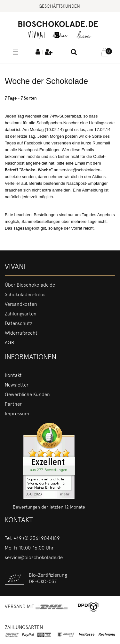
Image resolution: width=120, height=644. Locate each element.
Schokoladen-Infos (25, 295)
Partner (13, 404)
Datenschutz (19, 323)
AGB (9, 343)
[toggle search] (74, 53)
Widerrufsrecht (21, 333)
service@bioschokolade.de (34, 558)
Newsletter (17, 385)
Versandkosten (21, 304)
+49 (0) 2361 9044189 (37, 538)
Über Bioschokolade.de (30, 285)
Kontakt (13, 375)
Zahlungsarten (21, 314)
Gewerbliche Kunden (27, 395)
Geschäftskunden (59, 6)
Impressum (17, 414)
